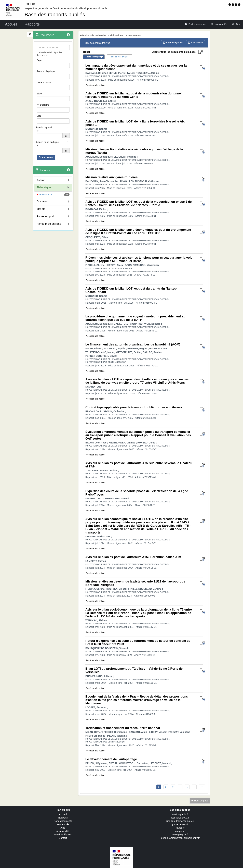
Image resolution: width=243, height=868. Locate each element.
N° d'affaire (43, 105)
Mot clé (41, 209)
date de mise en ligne (120, 57)
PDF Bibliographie (173, 43)
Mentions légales (63, 835)
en (38, 131)
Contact (63, 838)
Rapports (63, 818)
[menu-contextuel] (38, 52)
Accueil (63, 814)
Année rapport (45, 216)
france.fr (180, 828)
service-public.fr (180, 814)
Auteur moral (44, 82)
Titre (39, 94)
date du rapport (94, 57)
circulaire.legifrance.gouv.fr (180, 821)
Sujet (39, 60)
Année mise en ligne (49, 224)
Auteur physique (46, 71)
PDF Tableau (195, 43)
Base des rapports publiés (55, 15)
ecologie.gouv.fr (180, 835)
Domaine (42, 201)
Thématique (44, 187)
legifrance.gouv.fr (180, 818)
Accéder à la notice (95, 85)
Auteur (41, 180)
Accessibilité (63, 831)
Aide (63, 828)
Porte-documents (63, 821)
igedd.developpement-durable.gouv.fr (180, 838)
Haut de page (200, 801)
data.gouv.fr (180, 831)
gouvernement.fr (180, 824)
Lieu (39, 116)
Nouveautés (63, 824)
